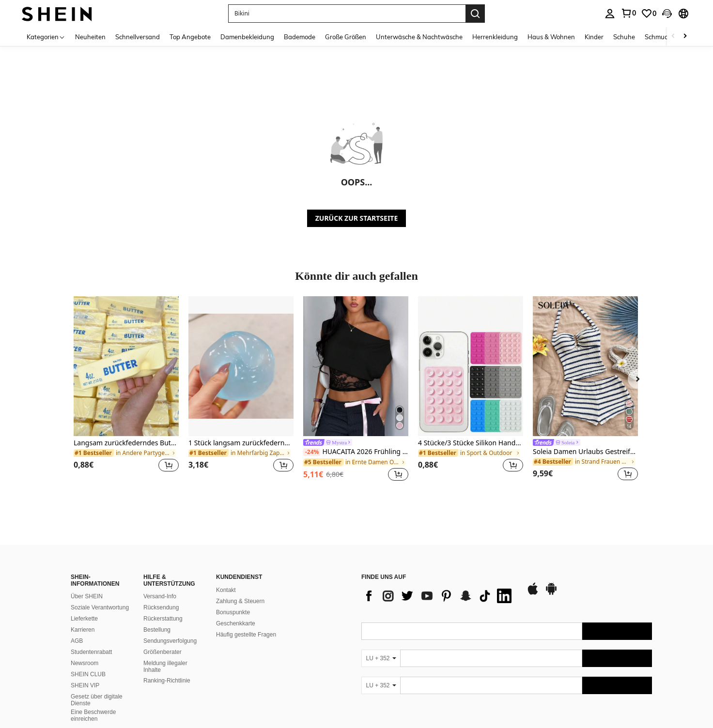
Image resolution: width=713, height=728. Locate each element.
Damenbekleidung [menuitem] (247, 37)
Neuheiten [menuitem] (90, 37)
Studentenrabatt (91, 652)
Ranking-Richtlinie (167, 681)
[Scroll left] (673, 37)
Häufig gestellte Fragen (246, 635)
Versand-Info (160, 596)
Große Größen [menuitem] (346, 37)
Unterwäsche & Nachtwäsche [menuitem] (419, 37)
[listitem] (126, 390)
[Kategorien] (46, 37)
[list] (439, 596)
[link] (628, 13)
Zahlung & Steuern (240, 601)
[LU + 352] (381, 658)
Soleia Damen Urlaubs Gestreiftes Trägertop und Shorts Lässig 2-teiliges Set (585, 452)
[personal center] (610, 14)
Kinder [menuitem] (594, 37)
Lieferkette (84, 619)
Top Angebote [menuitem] (190, 37)
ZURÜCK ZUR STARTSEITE (357, 218)
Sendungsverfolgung (170, 641)
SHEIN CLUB (88, 674)
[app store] (533, 593)
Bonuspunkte (233, 612)
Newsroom (85, 663)
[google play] (551, 593)
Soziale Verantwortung (100, 607)
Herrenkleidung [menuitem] (495, 37)
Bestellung (157, 630)
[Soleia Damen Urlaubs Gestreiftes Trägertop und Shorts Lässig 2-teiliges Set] (585, 366)
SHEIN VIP (85, 685)
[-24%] (312, 452)
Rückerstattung (163, 619)
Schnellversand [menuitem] (138, 37)
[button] (347, 14)
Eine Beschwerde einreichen (93, 715)
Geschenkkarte (236, 623)
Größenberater (163, 652)
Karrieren (83, 630)
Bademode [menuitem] (300, 37)
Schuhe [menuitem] (624, 37)
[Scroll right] (685, 37)
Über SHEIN (87, 596)
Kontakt (226, 590)
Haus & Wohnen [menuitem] (551, 37)
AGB (77, 641)
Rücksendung (161, 607)
